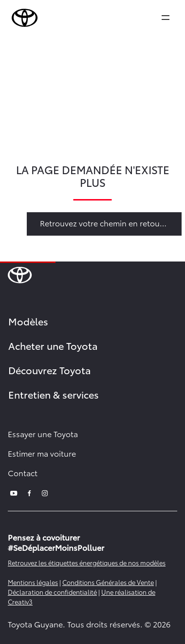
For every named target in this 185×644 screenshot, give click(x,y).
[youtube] (14, 492)
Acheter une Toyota (53, 345)
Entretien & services (54, 394)
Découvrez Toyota (50, 370)
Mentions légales (33, 582)
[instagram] (45, 492)
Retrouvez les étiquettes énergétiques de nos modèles (87, 563)
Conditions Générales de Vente (108, 582)
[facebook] (29, 492)
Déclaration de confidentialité (52, 592)
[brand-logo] (25, 18)
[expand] (166, 18)
